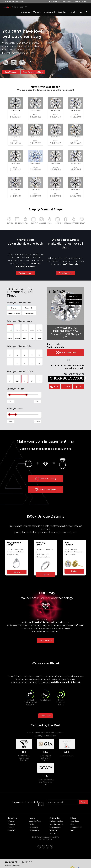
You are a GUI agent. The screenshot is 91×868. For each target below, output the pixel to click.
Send (83, 802)
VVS (17, 379)
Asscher (25, 328)
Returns (73, 818)
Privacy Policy (34, 830)
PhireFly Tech (17, 866)
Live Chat (11, 1)
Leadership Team (35, 821)
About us (32, 818)
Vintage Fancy (29, 313)
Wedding (62, 12)
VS (25, 379)
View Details (74, 302)
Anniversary (12, 824)
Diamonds (26, 12)
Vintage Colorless (14, 313)
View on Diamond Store (66, 353)
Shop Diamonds (11, 72)
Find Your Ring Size (56, 821)
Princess (17, 328)
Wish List (76, 1)
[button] (86, 12)
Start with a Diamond (46, 490)
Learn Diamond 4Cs (56, 824)
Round (10, 328)
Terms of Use (33, 827)
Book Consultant (66, 273)
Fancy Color (29, 308)
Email (54, 386)
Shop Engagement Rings (33, 72)
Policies (31, 824)
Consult (6, 1)
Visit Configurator (25, 273)
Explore (74, 571)
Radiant (32, 328)
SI (32, 379)
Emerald (10, 336)
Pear (32, 336)
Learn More (45, 716)
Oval (25, 336)
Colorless (16, 308)
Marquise (17, 336)
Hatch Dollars (67, 1)
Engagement (49, 12)
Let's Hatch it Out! (55, 1)
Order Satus (75, 821)
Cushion (39, 328)
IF (10, 379)
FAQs (72, 824)
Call (79, 386)
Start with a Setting (46, 479)
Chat (66, 386)
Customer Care (55, 818)
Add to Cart (74, 296)
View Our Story (45, 640)
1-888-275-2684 (19, 1)
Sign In (85, 1)
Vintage (37, 12)
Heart (39, 336)
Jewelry (73, 12)
